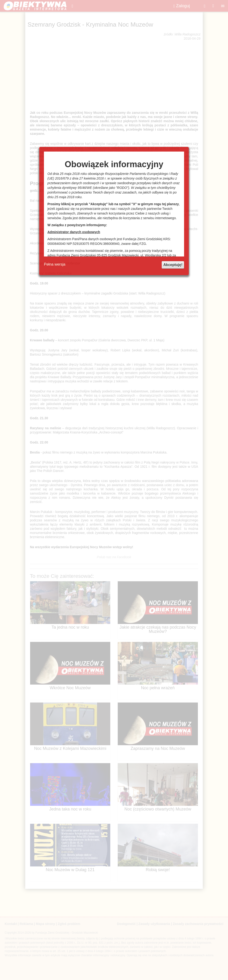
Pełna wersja (55, 264)
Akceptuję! (173, 265)
